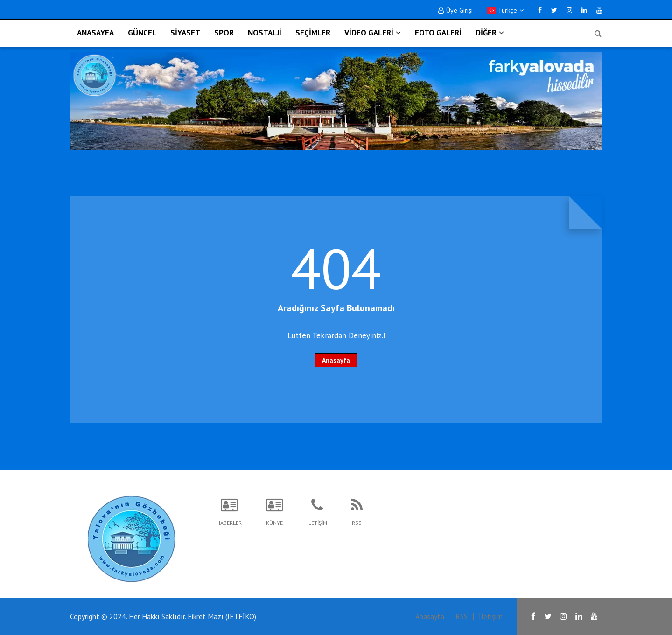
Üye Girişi (455, 10)
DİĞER (490, 33)
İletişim (491, 616)
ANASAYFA (95, 33)
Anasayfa (336, 360)
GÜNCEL (142, 33)
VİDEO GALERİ (373, 33)
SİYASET (185, 33)
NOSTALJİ (265, 33)
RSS (462, 616)
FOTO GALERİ (438, 33)
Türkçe (505, 10)
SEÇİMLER (313, 33)
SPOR (224, 33)
